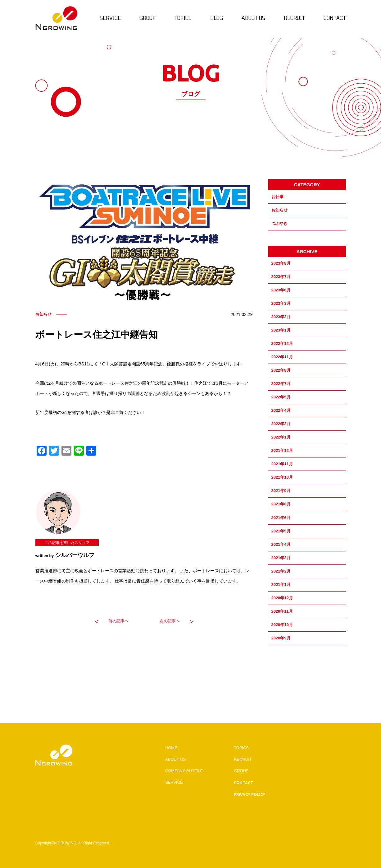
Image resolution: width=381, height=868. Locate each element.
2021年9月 (281, 491)
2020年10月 (282, 625)
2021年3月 (281, 558)
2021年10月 (282, 477)
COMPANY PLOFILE (184, 771)
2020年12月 (282, 598)
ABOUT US (175, 759)
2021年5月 (281, 531)
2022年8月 (281, 370)
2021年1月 (281, 585)
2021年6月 (281, 518)
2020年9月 (281, 638)
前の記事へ (118, 621)
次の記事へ (170, 621)
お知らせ (279, 210)
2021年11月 (282, 464)
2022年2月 (281, 424)
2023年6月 (281, 290)
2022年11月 (282, 357)
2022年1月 (281, 437)
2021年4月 (281, 544)
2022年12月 (282, 343)
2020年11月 (282, 611)
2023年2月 (281, 317)
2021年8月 (281, 504)
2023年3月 (281, 303)
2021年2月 (281, 571)
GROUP (241, 771)
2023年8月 (281, 263)
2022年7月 (281, 384)
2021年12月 (282, 450)
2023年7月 (281, 277)
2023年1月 (281, 330)
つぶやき (279, 223)
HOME (171, 748)
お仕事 (277, 197)
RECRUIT (243, 759)
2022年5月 (281, 397)
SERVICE (174, 782)
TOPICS (241, 748)
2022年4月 (281, 410)
